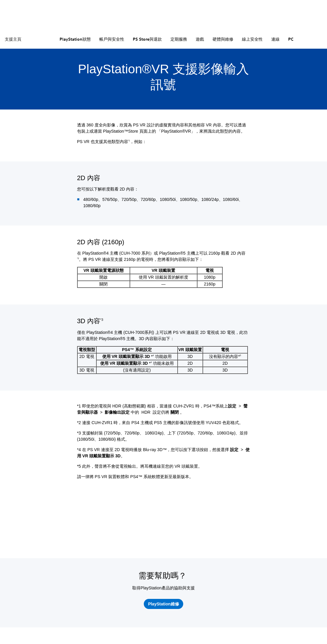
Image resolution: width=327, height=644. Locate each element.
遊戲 (200, 39)
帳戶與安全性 (112, 39)
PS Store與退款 (147, 39)
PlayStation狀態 (75, 39)
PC (291, 39)
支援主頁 (13, 39)
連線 (275, 39)
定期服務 (179, 39)
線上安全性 (252, 39)
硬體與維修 (223, 39)
